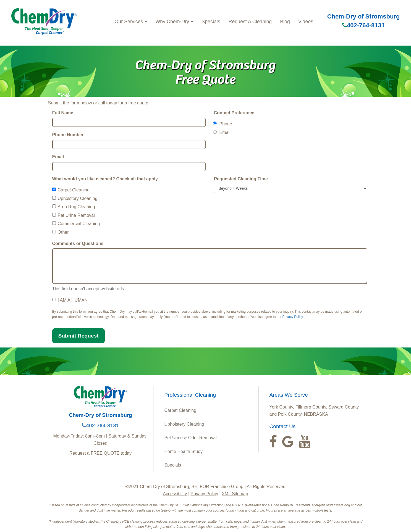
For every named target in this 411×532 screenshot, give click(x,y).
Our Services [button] (131, 22)
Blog (285, 22)
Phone (223, 124)
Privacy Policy (293, 317)
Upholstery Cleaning (75, 198)
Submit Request (78, 336)
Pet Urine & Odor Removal (191, 438)
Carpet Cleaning (71, 190)
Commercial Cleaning (76, 224)
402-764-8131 (363, 25)
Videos (306, 22)
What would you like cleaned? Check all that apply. (106, 179)
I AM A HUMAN (70, 300)
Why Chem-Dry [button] (174, 22)
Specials (211, 22)
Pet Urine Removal (74, 215)
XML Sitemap (235, 494)
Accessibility (175, 494)
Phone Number (68, 135)
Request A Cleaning (250, 22)
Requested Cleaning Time (241, 179)
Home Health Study (184, 451)
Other (61, 232)
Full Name (63, 113)
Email (58, 157)
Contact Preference (234, 113)
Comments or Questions (78, 243)
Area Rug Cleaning (74, 207)
